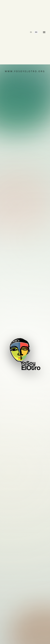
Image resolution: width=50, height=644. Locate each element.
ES (31, 32)
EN (36, 32)
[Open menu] (44, 32)
